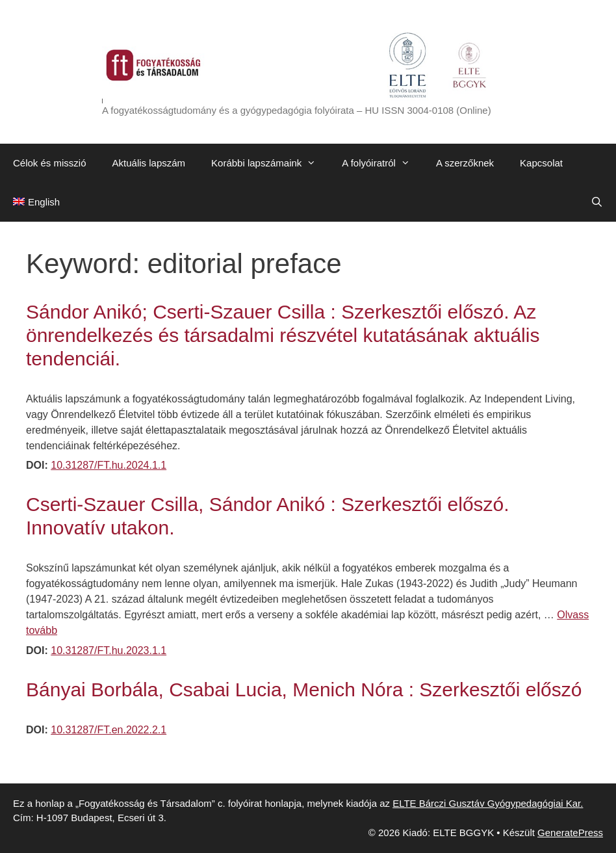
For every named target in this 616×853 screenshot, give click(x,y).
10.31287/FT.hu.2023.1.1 (109, 650)
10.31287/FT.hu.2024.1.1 (109, 465)
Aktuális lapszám (149, 163)
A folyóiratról (382, 163)
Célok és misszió (50, 163)
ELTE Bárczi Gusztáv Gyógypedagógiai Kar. (488, 803)
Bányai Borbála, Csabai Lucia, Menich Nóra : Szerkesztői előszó (304, 689)
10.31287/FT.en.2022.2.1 (109, 730)
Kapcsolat (541, 163)
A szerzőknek (465, 163)
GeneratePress (570, 833)
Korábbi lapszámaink (270, 163)
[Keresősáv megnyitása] (597, 202)
